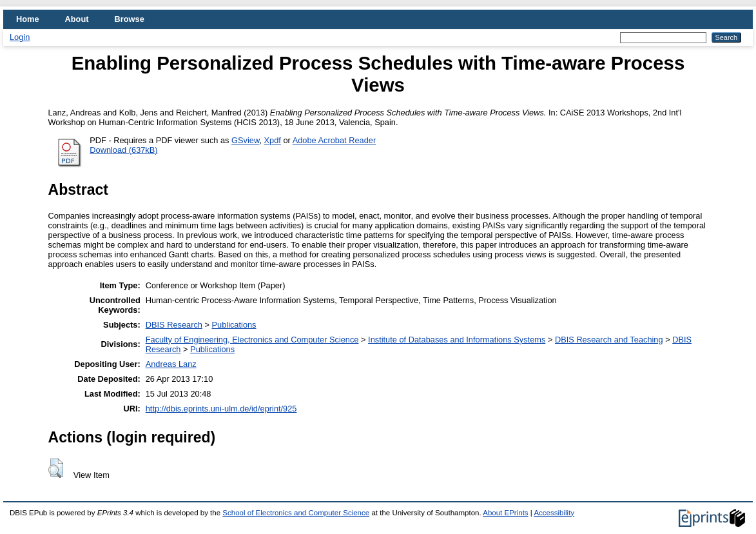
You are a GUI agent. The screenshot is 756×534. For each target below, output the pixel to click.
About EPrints (505, 513)
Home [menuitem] (28, 19)
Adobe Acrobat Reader (334, 140)
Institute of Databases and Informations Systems (457, 340)
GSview (245, 140)
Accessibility (554, 513)
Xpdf (273, 140)
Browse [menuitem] (130, 19)
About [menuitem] (77, 19)
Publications (234, 325)
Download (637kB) (123, 150)
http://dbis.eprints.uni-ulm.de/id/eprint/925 (221, 409)
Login (20, 37)
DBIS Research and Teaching (609, 340)
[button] (56, 468)
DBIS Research (174, 325)
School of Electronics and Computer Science (296, 513)
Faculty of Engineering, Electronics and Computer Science (252, 340)
